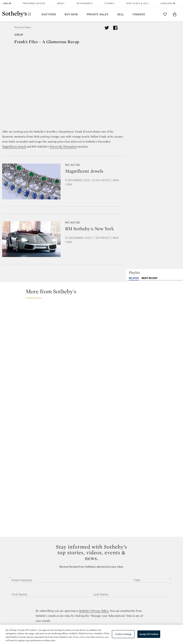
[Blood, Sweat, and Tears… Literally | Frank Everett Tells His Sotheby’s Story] (158, 344)
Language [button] (166, 3)
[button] (94, 293)
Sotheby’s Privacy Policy (94, 465)
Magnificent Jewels (14, 147)
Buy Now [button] (71, 15)
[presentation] (33, 512)
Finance (139, 15)
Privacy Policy (85, 580)
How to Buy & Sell (137, 3)
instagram (106, 550)
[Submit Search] (155, 14)
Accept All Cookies (149, 634)
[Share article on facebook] (115, 28)
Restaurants (85, 3)
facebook (91, 550)
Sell (121, 15)
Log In (7, 3)
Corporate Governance (91, 586)
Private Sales (98, 15)
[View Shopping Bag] (175, 14)
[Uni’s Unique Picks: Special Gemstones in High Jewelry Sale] (114, 329)
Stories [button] (109, 3)
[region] (91, 634)
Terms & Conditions (122, 580)
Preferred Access (34, 3)
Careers (81, 593)
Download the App (55, 586)
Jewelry (19, 35)
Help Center (51, 573)
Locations (50, 580)
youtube (122, 550)
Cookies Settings (123, 634)
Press (80, 573)
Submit (91, 499)
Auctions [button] (49, 15)
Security (115, 573)
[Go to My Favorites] (165, 14)
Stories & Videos (23, 27)
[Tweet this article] (107, 28)
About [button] (61, 3)
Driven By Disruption (63, 147)
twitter (77, 550)
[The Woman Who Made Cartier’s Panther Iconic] (47, 329)
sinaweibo (139, 550)
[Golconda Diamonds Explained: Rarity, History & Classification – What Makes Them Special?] (158, 314)
